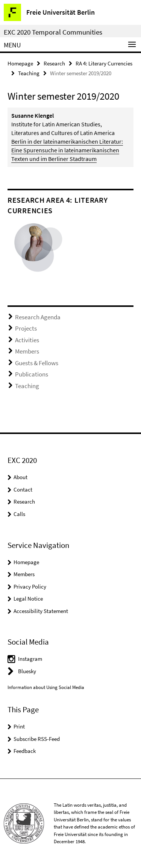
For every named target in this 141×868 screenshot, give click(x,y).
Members (27, 351)
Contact (23, 489)
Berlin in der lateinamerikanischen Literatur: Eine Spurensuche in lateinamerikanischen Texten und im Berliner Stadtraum (67, 150)
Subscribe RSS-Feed (37, 739)
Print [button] (19, 726)
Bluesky (27, 671)
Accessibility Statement (41, 611)
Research (54, 63)
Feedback (25, 751)
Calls (19, 514)
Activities (27, 340)
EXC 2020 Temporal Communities (53, 32)
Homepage (20, 63)
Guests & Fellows (37, 363)
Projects (26, 328)
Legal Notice (28, 599)
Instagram (30, 659)
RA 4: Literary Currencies (104, 63)
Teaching (29, 73)
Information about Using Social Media (46, 687)
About (20, 477)
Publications (32, 374)
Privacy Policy (30, 587)
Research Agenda (38, 317)
